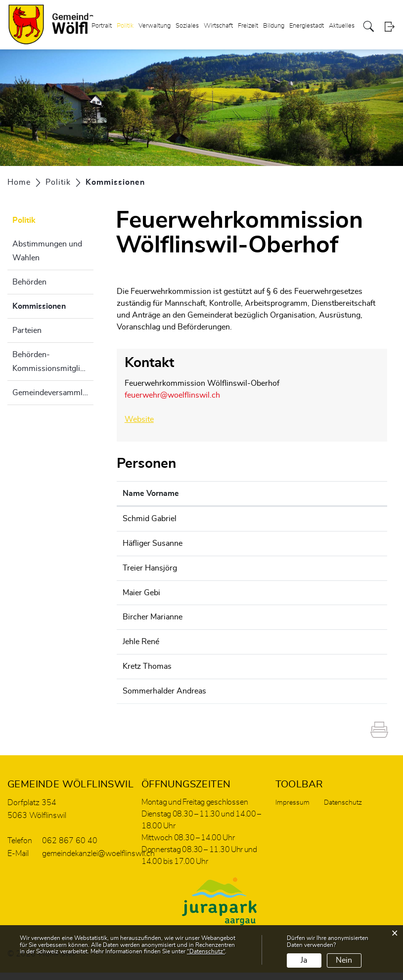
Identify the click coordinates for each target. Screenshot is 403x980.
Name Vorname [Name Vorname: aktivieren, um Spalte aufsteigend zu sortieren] (151, 492)
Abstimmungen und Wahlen (47, 251)
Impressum (292, 810)
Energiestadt (307, 26)
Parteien (27, 330)
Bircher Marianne (153, 614)
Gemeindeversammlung (53, 393)
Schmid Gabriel (150, 518)
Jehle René (141, 639)
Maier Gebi (141, 590)
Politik (125, 26)
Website (144, 419)
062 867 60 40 (70, 848)
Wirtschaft (218, 26)
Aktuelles (342, 26)
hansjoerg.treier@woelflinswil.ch (320, 566)
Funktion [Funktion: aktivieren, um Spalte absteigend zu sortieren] (222, 492)
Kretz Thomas (147, 663)
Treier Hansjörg (150, 566)
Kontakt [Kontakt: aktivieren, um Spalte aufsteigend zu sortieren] (278, 492)
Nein (344, 960)
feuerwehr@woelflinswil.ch (172, 395)
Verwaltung (155, 26)
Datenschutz (343, 810)
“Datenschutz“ (206, 951)
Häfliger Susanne (153, 542)
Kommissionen (53, 305)
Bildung (274, 26)
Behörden (29, 282)
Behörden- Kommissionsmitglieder (53, 362)
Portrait (102, 26)
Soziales (187, 26)
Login (389, 27)
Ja (304, 960)
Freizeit (248, 26)
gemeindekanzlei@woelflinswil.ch (322, 590)
